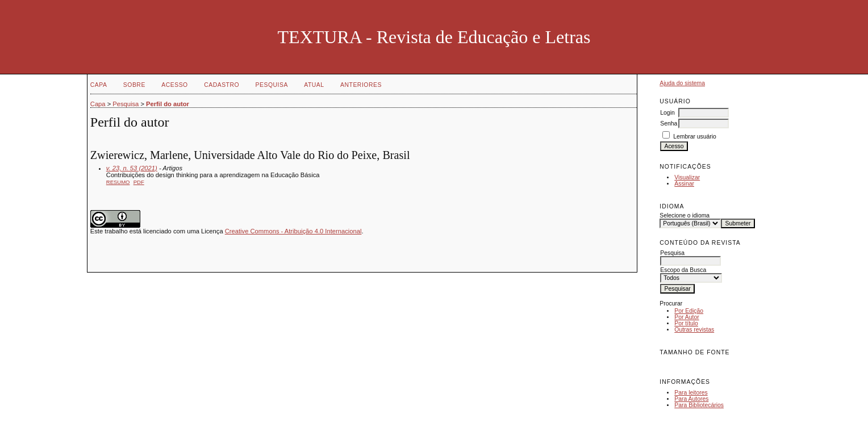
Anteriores (361, 85)
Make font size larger (706, 365)
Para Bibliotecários (699, 405)
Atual (314, 85)
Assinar (684, 184)
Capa (99, 85)
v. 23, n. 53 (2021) (132, 168)
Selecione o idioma (685, 215)
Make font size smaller (670, 365)
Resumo (118, 182)
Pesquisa (272, 85)
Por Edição (689, 311)
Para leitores (691, 393)
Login (667, 113)
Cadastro (222, 85)
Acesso (174, 85)
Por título (686, 323)
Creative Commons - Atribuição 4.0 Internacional (293, 231)
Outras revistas (694, 330)
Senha (669, 124)
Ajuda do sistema (682, 83)
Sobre (134, 85)
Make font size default (688, 365)
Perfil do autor (168, 104)
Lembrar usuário (695, 137)
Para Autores (691, 399)
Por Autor (687, 317)
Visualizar (687, 177)
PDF (139, 182)
